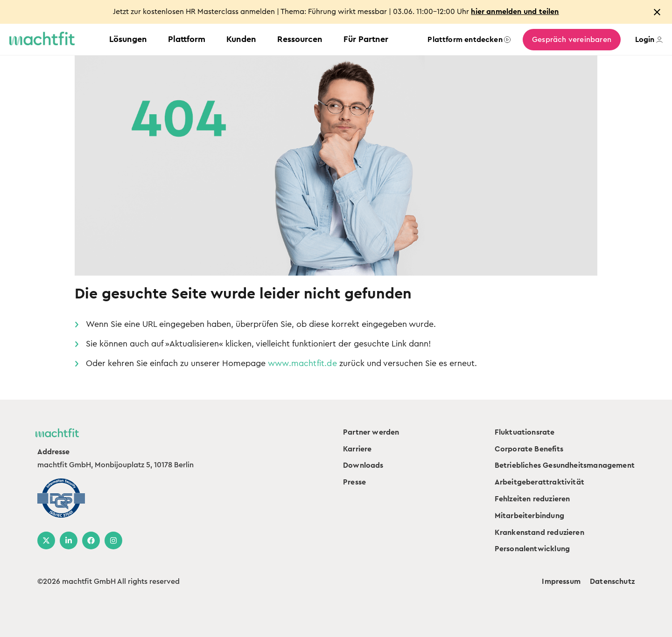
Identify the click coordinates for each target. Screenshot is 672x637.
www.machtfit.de (302, 363)
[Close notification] (657, 12)
